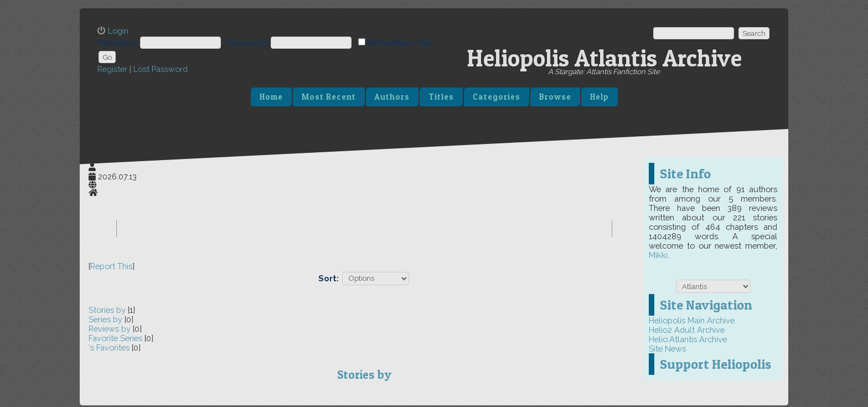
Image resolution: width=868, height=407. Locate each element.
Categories (497, 97)
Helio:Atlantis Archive (688, 339)
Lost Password (161, 69)
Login (118, 31)
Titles (441, 97)
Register (112, 69)
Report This (111, 266)
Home (271, 97)
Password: (248, 42)
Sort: (329, 278)
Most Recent (329, 97)
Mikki (658, 255)
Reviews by (111, 329)
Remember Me (399, 42)
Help (600, 97)
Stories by (108, 310)
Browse (555, 97)
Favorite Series (115, 338)
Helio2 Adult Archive (687, 330)
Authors (392, 97)
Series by (107, 319)
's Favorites (109, 347)
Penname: (118, 42)
